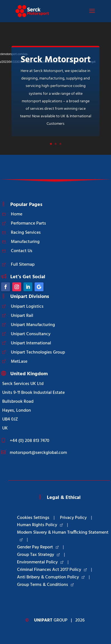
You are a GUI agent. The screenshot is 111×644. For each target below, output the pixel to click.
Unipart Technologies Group (38, 352)
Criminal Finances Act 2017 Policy (52, 570)
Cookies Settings (33, 518)
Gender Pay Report (38, 547)
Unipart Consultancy (31, 334)
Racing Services (26, 233)
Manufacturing (25, 242)
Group (51, 620)
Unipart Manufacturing (33, 325)
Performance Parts (28, 223)
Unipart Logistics (27, 307)
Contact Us (22, 251)
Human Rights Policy (40, 525)
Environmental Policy (40, 562)
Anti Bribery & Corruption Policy (51, 577)
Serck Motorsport (56, 60)
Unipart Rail (22, 316)
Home (17, 214)
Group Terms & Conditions (45, 585)
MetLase (19, 362)
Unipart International (31, 343)
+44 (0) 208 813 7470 (30, 441)
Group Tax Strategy (38, 555)
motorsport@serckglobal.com (38, 453)
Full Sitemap (23, 265)
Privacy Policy (73, 518)
